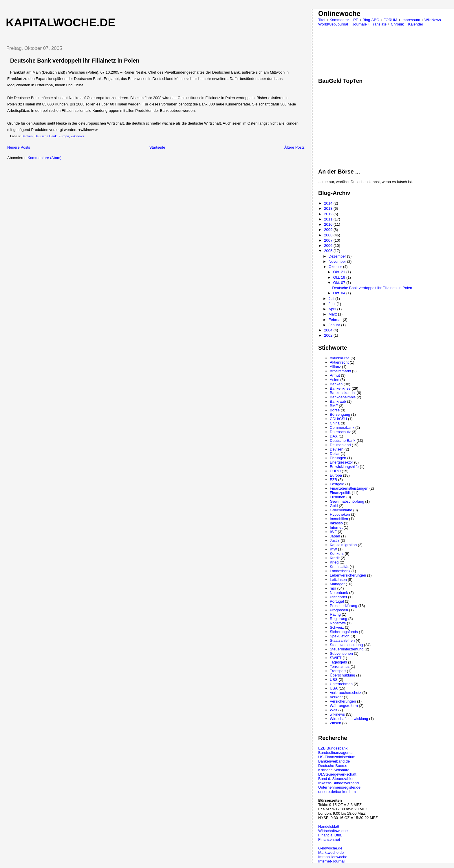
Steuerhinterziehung (347, 649)
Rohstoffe (338, 623)
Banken (27, 136)
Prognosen (339, 610)
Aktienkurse (340, 358)
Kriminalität (339, 567)
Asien (335, 380)
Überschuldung (342, 675)
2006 (329, 246)
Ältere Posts (294, 147)
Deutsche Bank (46, 136)
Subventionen (341, 653)
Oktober (336, 267)
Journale (360, 24)
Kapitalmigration (343, 545)
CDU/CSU (338, 419)
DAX (334, 436)
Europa (64, 136)
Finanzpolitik (340, 493)
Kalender (415, 24)
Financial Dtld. (330, 835)
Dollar (335, 454)
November (338, 261)
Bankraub (338, 401)
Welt (334, 710)
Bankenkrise (340, 388)
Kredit (335, 558)
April (333, 309)
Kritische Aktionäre (334, 770)
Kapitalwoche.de (61, 22)
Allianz (335, 367)
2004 (329, 330)
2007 (329, 240)
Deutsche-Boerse (333, 766)
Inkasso (336, 523)
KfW (333, 549)
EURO (335, 471)
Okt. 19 (340, 277)
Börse (335, 410)
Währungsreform (344, 706)
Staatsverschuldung (346, 645)
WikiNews (433, 20)
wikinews (77, 136)
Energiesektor (341, 462)
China (335, 423)
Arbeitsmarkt (340, 371)
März (333, 314)
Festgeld (337, 484)
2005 (329, 251)
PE (356, 20)
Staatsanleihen (342, 640)
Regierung (338, 619)
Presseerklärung (344, 606)
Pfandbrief (338, 597)
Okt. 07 (340, 283)
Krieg (334, 562)
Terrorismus (340, 666)
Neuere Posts (19, 147)
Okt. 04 (340, 293)
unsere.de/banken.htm (337, 792)
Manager (337, 584)
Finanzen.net (329, 839)
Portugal (337, 601)
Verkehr (336, 697)
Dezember (338, 256)
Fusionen (337, 497)
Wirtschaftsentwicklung (349, 719)
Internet (336, 527)
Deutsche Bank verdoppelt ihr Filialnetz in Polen (75, 61)
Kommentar (339, 20)
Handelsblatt (329, 826)
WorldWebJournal (333, 24)
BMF (334, 406)
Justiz (335, 540)
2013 (329, 208)
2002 (329, 335)
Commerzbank (342, 427)
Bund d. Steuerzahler (336, 779)
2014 (329, 203)
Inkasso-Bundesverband (338, 783)
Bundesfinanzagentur (336, 753)
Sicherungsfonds (344, 632)
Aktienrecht (339, 362)
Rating (335, 614)
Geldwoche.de (330, 848)
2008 (329, 235)
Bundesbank (337, 748)
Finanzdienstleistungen (349, 488)
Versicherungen (343, 701)
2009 (329, 230)
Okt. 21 (340, 272)
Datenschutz (340, 432)
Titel (322, 20)
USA (334, 688)
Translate (379, 24)
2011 (329, 219)
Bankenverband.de (334, 761)
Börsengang (340, 414)
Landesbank (340, 571)
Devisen (337, 449)
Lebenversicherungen (348, 575)
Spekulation (340, 636)
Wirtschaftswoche (333, 831)
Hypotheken (340, 514)
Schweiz (337, 627)
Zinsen (335, 723)
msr (333, 588)
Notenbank (339, 593)
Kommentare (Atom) (44, 158)
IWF (333, 532)
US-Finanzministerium (337, 757)
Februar (336, 320)
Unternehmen (341, 684)
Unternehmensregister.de (339, 787)
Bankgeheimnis (343, 397)
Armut (335, 375)
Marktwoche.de (331, 852)
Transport (338, 671)
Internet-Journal (331, 861)
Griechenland (341, 510)
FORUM (390, 20)
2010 (329, 224)
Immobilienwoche (333, 857)
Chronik (397, 24)
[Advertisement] (50, 203)
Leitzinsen (338, 580)
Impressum (411, 20)
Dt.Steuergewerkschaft (337, 774)
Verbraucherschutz (345, 693)
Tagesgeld (338, 662)
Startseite (157, 147)
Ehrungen (338, 458)
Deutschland (340, 445)
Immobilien (339, 519)
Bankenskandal (343, 393)
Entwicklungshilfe (344, 467)
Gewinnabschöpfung (347, 501)
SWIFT (336, 658)
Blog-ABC (371, 20)
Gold (334, 506)
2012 (329, 214)
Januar (335, 325)
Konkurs (337, 554)
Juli (332, 299)
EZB (333, 480)
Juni (333, 304)
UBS (334, 680)
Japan (335, 536)
